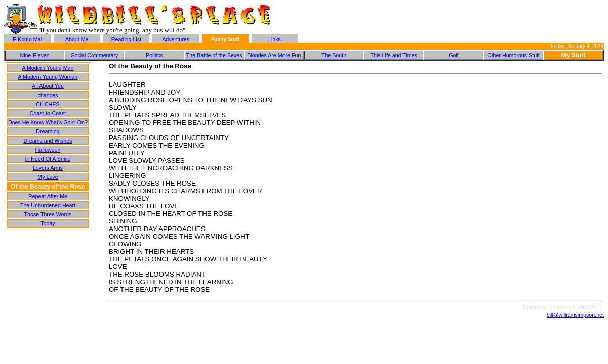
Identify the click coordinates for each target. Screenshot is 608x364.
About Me (77, 39)
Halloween (48, 150)
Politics (154, 55)
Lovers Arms (48, 168)
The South (334, 55)
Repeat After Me (48, 196)
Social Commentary (94, 55)
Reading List (126, 39)
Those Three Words (48, 214)
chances (48, 95)
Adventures (176, 39)
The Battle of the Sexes (214, 55)
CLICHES (48, 104)
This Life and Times (394, 55)
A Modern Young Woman (48, 77)
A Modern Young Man (48, 68)
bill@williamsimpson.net (575, 315)
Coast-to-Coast (48, 113)
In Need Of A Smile (48, 159)
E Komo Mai (27, 39)
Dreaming (48, 131)
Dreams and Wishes (48, 141)
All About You (48, 86)
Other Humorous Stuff (513, 55)
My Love (48, 177)
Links (275, 39)
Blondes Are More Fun (274, 55)
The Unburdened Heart (48, 205)
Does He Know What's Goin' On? (48, 122)
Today (48, 223)
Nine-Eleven (35, 55)
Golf (454, 55)
